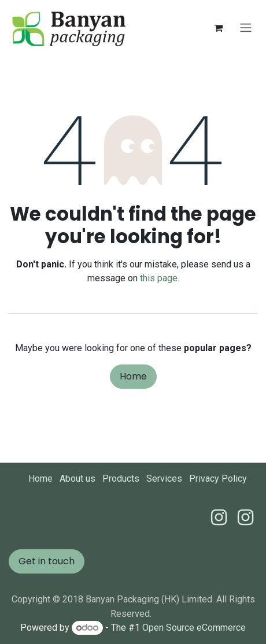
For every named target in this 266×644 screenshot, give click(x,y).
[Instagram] (245, 518)
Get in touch (47, 561)
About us (77, 479)
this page (159, 278)
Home (133, 376)
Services (164, 479)
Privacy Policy (218, 479)
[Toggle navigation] (246, 28)
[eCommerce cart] (218, 28)
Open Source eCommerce (194, 628)
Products (121, 479)
